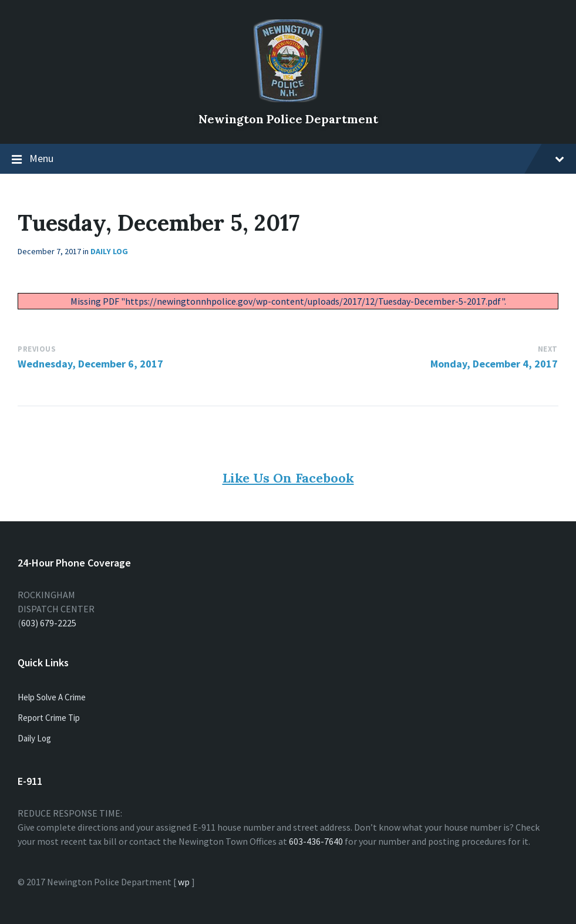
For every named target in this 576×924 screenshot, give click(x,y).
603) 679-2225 (49, 623)
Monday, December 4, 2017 (494, 364)
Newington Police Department (288, 119)
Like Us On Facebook (288, 478)
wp (184, 882)
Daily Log (109, 251)
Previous (37, 349)
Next (548, 349)
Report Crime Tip (49, 718)
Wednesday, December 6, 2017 (90, 364)
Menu (297, 158)
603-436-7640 (316, 841)
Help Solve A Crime (52, 697)
